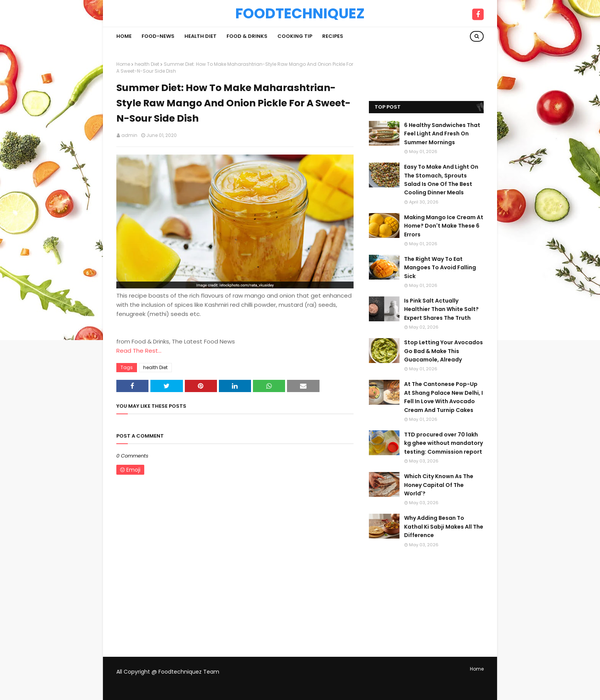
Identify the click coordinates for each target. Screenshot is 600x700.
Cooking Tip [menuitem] (295, 36)
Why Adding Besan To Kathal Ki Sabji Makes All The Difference (444, 527)
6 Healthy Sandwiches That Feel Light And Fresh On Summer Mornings (442, 134)
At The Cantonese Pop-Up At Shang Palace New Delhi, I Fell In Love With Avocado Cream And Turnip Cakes (443, 397)
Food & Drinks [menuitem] (247, 36)
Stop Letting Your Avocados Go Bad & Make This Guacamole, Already (443, 351)
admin (129, 135)
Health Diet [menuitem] (201, 36)
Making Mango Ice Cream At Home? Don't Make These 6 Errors (444, 226)
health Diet (147, 64)
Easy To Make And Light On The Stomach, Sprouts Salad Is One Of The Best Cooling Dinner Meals (441, 180)
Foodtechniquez (300, 13)
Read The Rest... (139, 351)
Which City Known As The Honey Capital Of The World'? (439, 485)
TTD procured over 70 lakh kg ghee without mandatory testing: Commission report (443, 443)
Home (123, 64)
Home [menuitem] (124, 36)
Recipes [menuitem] (333, 36)
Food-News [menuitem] (158, 36)
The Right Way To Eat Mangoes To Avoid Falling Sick (440, 268)
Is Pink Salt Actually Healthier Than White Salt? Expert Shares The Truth (441, 309)
